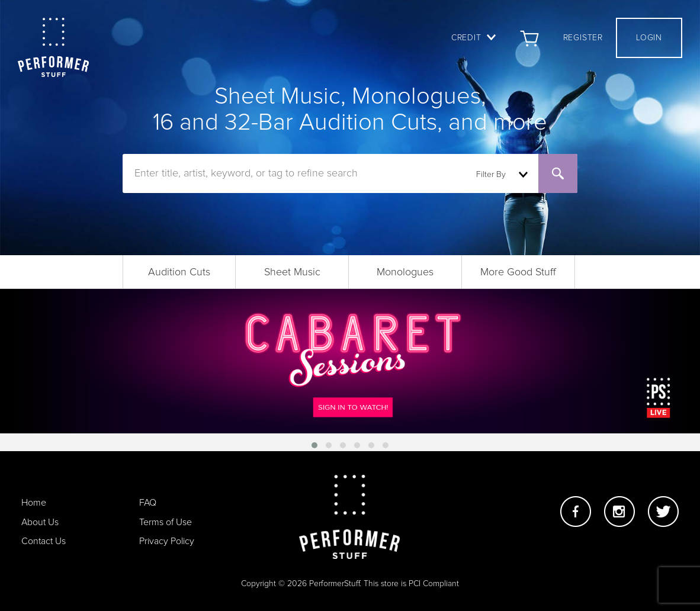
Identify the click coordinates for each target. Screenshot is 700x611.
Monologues (405, 272)
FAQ (148, 503)
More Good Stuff (518, 272)
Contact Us (44, 541)
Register (583, 38)
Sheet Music (292, 272)
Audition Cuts (179, 272)
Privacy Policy (167, 541)
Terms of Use (166, 522)
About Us (40, 522)
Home (34, 503)
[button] (314, 445)
